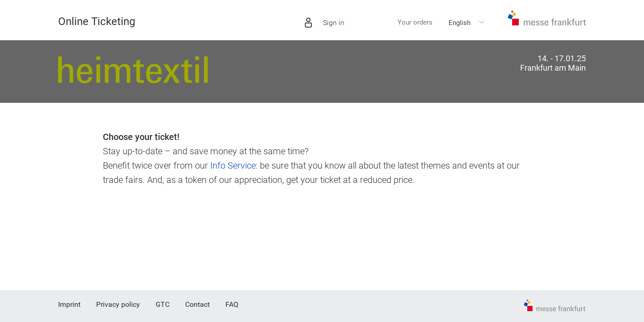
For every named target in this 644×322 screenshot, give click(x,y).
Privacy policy (118, 304)
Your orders (415, 22)
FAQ (232, 304)
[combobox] (467, 23)
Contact (197, 304)
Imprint (69, 304)
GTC (163, 304)
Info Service (233, 165)
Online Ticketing (97, 21)
